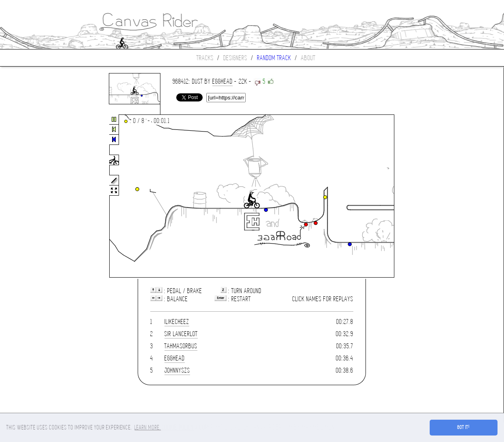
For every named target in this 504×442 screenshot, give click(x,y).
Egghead (223, 81)
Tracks (205, 58)
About (308, 58)
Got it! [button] (464, 427)
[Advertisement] (34, 196)
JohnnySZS (177, 370)
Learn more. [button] (148, 427)
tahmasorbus (181, 346)
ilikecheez (177, 322)
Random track (274, 58)
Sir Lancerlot (181, 334)
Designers (235, 58)
